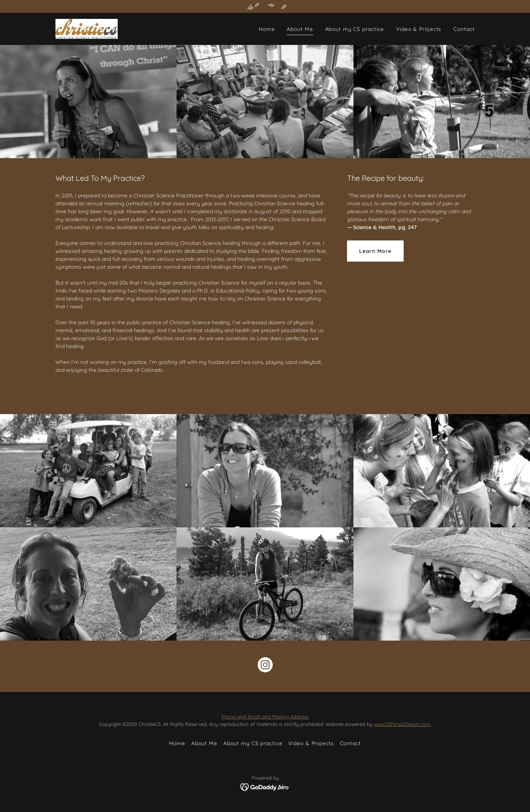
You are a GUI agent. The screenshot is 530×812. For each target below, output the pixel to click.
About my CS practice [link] (355, 29)
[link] (87, 28)
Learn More (375, 251)
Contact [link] (464, 29)
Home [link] (267, 29)
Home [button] (177, 743)
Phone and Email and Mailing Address (265, 716)
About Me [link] (300, 29)
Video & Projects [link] (419, 29)
